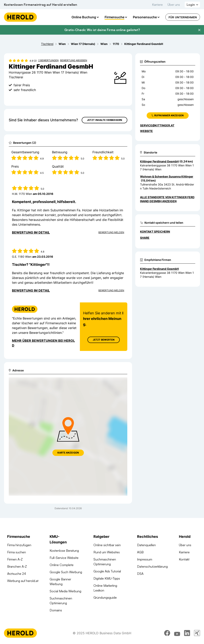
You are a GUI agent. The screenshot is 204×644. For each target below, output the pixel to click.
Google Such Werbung (66, 572)
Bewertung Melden (111, 232)
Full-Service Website (64, 558)
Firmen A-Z (15, 559)
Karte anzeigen (68, 453)
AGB (140, 552)
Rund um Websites (107, 552)
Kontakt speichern (155, 232)
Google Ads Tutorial (107, 571)
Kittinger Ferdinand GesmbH (159, 269)
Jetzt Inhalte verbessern (104, 120)
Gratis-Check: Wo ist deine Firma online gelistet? (102, 30)
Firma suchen (17, 552)
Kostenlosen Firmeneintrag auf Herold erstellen (41, 5)
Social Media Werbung (65, 591)
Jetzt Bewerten (104, 340)
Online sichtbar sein (107, 545)
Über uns (174, 5)
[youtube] (177, 633)
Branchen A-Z (17, 566)
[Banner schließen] (199, 30)
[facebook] (167, 633)
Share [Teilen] (145, 238)
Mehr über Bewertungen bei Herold (43, 343)
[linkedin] (187, 633)
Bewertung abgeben (74, 60)
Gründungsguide (105, 597)
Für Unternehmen (183, 17)
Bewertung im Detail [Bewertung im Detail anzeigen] (31, 232)
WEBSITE (146, 131)
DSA (140, 574)
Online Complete (62, 565)
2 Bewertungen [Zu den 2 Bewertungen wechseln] (48, 60)
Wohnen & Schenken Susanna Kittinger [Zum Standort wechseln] (167, 176)
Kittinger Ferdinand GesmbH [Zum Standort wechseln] (159, 161)
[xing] (197, 633)
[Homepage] (20, 17)
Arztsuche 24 (17, 574)
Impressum (145, 559)
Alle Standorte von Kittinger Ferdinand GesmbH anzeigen (167, 199)
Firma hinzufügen (19, 545)
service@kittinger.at (157, 125)
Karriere (157, 5)
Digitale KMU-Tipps (107, 578)
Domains (56, 610)
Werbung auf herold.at (23, 581)
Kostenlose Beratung (64, 551)
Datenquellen (146, 545)
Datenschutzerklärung (152, 566)
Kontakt (184, 559)
